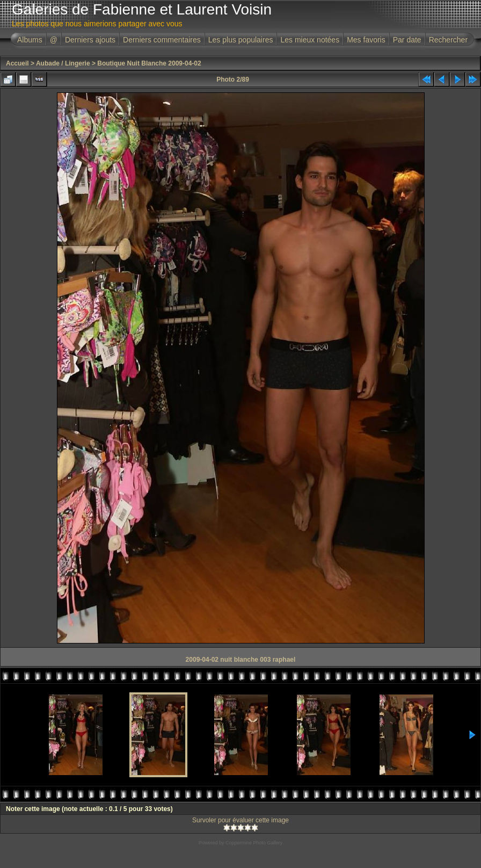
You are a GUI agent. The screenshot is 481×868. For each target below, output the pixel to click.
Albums (30, 40)
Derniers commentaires (162, 40)
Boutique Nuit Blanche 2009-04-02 (149, 63)
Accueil (17, 63)
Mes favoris (366, 40)
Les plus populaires (241, 40)
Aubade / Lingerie (63, 63)
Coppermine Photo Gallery (254, 843)
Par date (407, 40)
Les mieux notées (310, 40)
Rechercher (448, 40)
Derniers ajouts (90, 40)
